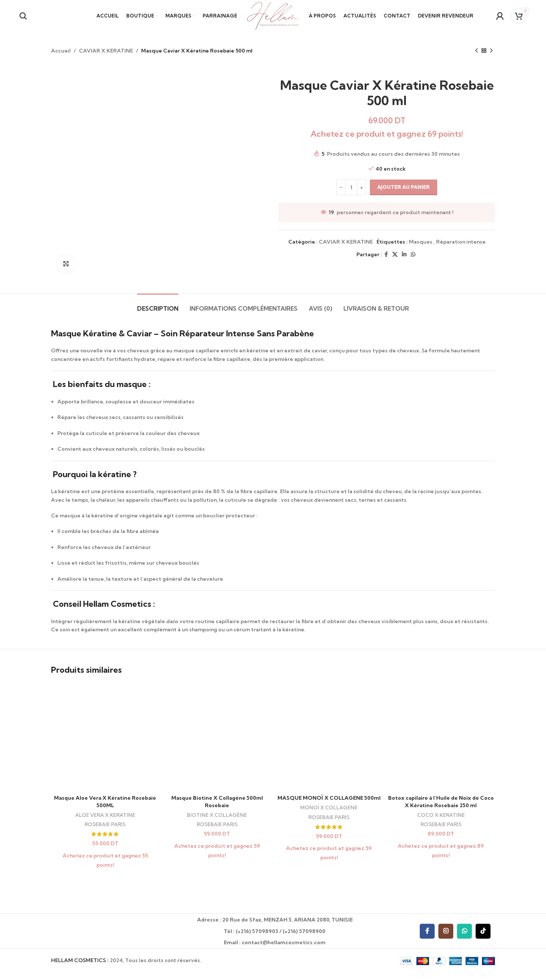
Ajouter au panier (404, 187)
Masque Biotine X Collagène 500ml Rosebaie (217, 802)
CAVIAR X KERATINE (106, 51)
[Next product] (491, 51)
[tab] (158, 305)
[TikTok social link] (483, 931)
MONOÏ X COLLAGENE (329, 808)
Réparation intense (461, 242)
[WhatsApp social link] (413, 255)
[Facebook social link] (386, 255)
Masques (421, 242)
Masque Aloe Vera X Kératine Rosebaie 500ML (105, 802)
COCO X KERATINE (441, 815)
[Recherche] (23, 16)
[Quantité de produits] (351, 188)
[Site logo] (273, 15)
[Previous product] (476, 51)
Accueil (61, 51)
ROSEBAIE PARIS (105, 824)
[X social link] (395, 255)
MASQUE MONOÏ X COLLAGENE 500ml (329, 798)
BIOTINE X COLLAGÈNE (217, 815)
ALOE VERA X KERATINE (105, 815)
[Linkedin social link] (404, 255)
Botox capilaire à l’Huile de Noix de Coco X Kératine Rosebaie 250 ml (441, 802)
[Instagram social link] (446, 931)
